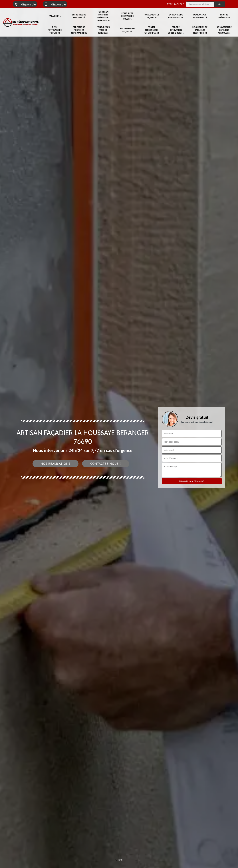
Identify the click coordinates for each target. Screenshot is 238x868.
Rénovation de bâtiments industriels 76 (200, 30)
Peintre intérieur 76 (224, 16)
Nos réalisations (56, 464)
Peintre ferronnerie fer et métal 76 (152, 30)
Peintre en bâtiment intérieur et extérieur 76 (103, 16)
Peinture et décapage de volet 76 (127, 16)
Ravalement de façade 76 (152, 16)
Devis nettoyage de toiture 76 (55, 30)
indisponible (25, 4)
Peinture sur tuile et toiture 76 (103, 30)
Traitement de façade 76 (127, 30)
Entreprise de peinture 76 (79, 16)
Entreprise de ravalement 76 (176, 16)
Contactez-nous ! (106, 464)
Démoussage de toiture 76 (200, 16)
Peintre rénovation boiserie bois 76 (176, 30)
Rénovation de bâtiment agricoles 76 (224, 30)
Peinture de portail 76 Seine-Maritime (79, 30)
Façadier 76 (55, 16)
